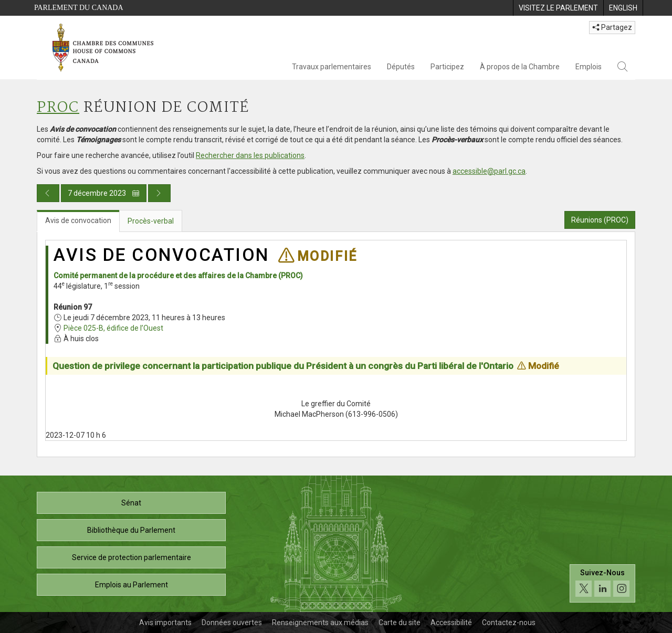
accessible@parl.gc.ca (489, 171)
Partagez (612, 27)
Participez (447, 67)
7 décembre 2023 (104, 193)
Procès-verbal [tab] (151, 221)
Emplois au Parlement (132, 585)
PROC (58, 108)
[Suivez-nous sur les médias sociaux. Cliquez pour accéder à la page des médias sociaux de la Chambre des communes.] (602, 583)
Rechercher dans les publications (250, 155)
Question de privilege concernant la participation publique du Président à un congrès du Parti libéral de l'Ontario (283, 366)
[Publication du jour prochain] (159, 193)
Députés (401, 67)
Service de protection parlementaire (132, 557)
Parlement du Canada (79, 8)
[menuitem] (558, 8)
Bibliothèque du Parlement (131, 530)
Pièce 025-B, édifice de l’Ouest (113, 328)
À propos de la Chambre (520, 67)
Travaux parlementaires (332, 67)
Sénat (131, 503)
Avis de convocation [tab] (78, 220)
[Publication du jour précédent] (48, 193)
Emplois (589, 67)
